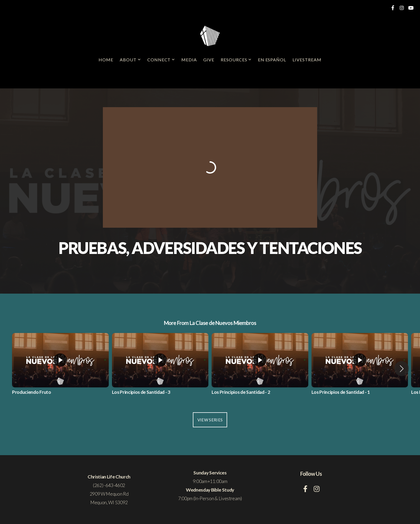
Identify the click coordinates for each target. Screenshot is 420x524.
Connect (161, 60)
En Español (272, 60)
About (130, 60)
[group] (60, 369)
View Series (210, 420)
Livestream (307, 60)
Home (106, 60)
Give (209, 60)
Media (189, 60)
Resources (236, 60)
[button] (402, 369)
